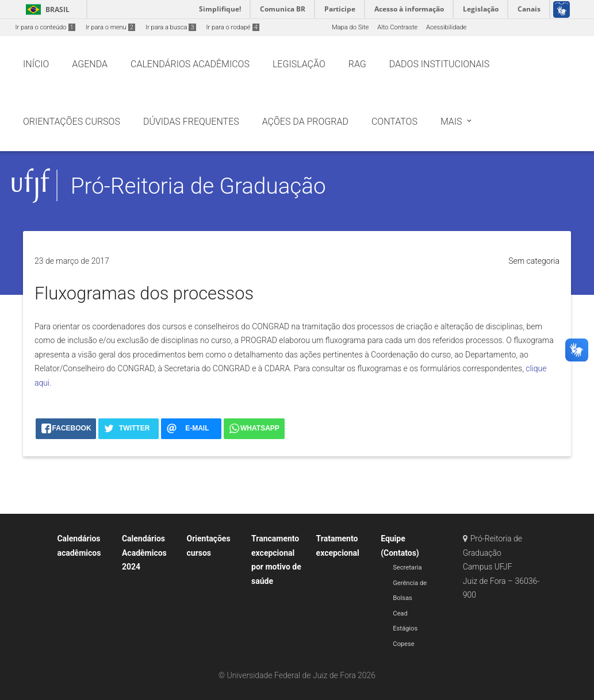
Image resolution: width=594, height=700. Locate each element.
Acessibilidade (446, 27)
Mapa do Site (350, 27)
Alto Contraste (397, 27)
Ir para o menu (110, 27)
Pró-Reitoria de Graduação (198, 186)
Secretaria (407, 568)
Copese (404, 644)
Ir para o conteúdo (45, 27)
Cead (400, 614)
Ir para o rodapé (233, 27)
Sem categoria (534, 261)
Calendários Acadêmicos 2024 (144, 553)
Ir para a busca (171, 27)
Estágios (405, 628)
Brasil (46, 9)
